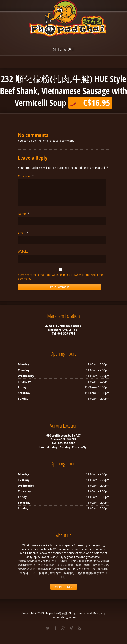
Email (23, 233)
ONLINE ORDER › (64, 587)
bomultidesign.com (64, 617)
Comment (26, 176)
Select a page (64, 49)
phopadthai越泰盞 (56, 613)
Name (24, 214)
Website (23, 252)
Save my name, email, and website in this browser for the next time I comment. (61, 277)
